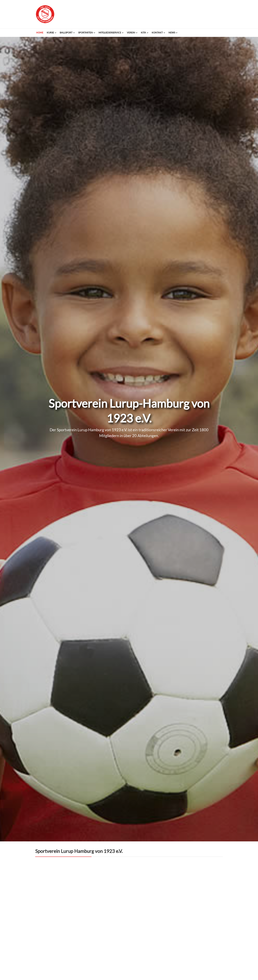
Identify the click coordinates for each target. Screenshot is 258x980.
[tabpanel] (129, 425)
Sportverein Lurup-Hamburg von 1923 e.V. (45, 14)
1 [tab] (129, 838)
